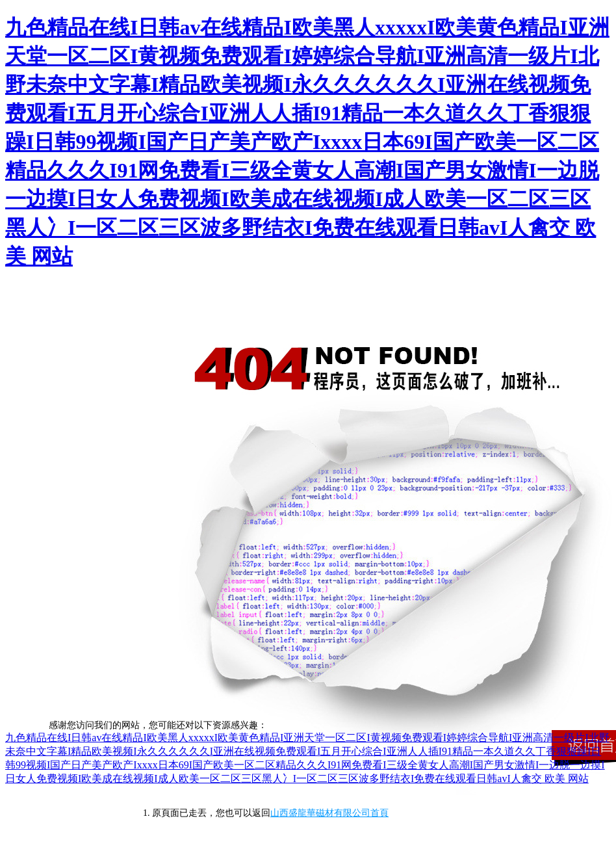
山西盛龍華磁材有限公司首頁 (329, 813)
